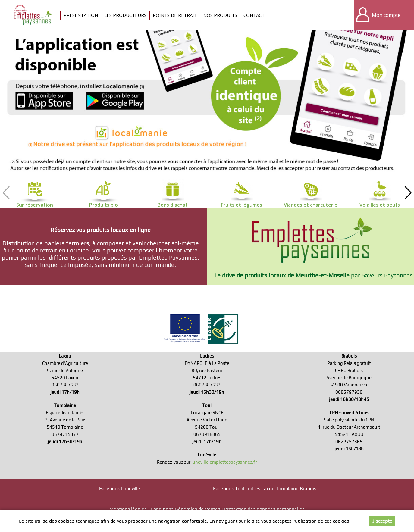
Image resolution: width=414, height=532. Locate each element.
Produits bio (103, 205)
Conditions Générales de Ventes (185, 509)
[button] (408, 193)
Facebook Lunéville (120, 488)
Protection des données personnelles (264, 509)
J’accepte (382, 521)
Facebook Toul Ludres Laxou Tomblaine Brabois (265, 488)
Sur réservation (35, 205)
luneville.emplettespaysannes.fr (224, 462)
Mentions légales (128, 509)
